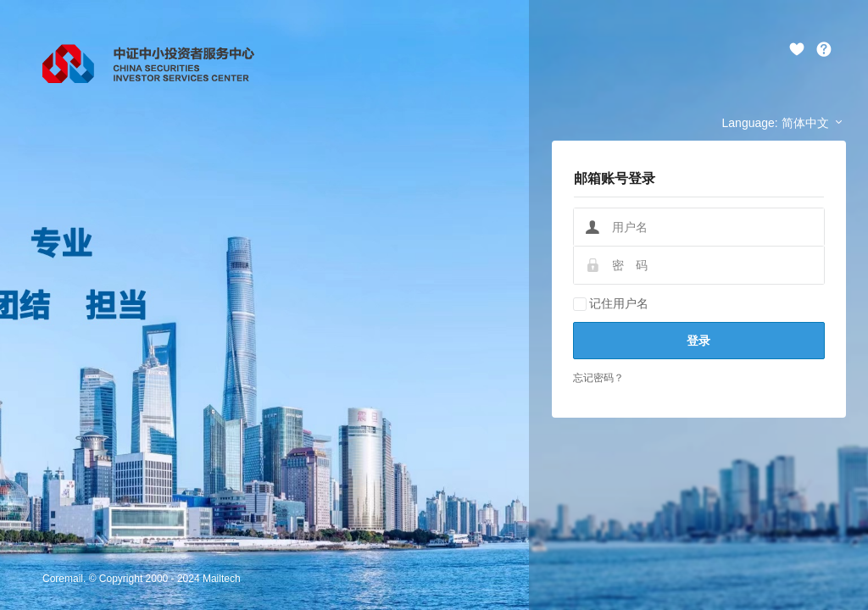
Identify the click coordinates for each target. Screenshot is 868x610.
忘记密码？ (598, 378)
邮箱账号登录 (615, 178)
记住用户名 (611, 303)
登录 (698, 341)
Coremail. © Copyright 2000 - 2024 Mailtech (142, 579)
